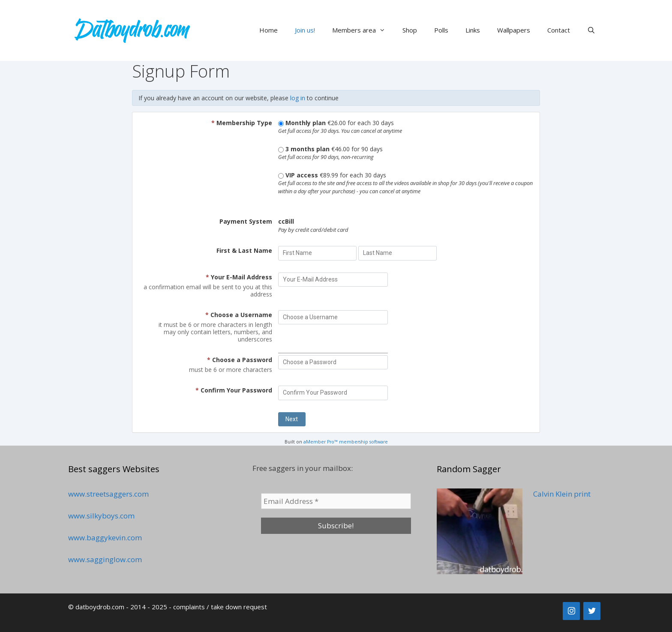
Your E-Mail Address (239, 277)
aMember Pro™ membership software (346, 442)
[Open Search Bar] (591, 30)
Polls (441, 30)
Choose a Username (239, 315)
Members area (363, 30)
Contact (559, 30)
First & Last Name (244, 250)
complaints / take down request (220, 607)
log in (298, 98)
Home (268, 30)
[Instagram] (571, 611)
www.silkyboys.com (101, 516)
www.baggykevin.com (105, 538)
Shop (410, 30)
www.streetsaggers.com (108, 494)
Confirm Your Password (234, 390)
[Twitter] (592, 611)
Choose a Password (240, 360)
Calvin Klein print (562, 494)
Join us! (305, 30)
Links (473, 30)
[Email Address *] (336, 501)
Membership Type (242, 123)
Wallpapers (514, 30)
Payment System (246, 221)
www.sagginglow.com (105, 559)
